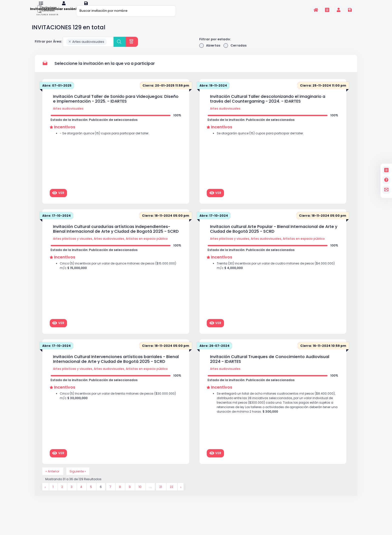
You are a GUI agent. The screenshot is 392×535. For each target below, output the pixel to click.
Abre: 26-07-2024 (215, 353)
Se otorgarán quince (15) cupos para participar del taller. (263, 142)
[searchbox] (109, 49)
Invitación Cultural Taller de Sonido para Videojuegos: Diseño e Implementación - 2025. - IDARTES (116, 106)
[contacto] (386, 190)
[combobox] (88, 48)
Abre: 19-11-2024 (214, 92)
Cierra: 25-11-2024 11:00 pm (322, 92)
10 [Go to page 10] (141, 495)
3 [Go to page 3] (72, 495)
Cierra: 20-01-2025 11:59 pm (165, 92)
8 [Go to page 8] (121, 495)
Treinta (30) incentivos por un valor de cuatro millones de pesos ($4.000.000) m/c (269, 274)
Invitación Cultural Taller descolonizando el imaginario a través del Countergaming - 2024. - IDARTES (268, 106)
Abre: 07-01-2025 (58, 92)
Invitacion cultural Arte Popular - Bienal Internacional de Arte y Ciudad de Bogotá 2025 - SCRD (274, 236)
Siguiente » (80, 478)
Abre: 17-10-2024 (57, 223)
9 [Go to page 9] (131, 495)
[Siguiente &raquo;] (182, 495)
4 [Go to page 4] (82, 495)
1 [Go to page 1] (53, 495)
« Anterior (53, 478)
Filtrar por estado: (215, 46)
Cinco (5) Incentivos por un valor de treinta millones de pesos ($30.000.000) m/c (110, 404)
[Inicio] (316, 10)
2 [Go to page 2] (63, 495)
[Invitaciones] (327, 10)
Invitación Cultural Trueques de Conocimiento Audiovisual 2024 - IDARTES (270, 366)
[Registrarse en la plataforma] (350, 10)
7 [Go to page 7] (111, 495)
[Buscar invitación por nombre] (126, 11)
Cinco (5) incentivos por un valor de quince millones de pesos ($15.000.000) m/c (110, 274)
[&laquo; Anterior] (45, 495)
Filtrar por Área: (48, 48)
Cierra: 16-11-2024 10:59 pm (322, 353)
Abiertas (210, 52)
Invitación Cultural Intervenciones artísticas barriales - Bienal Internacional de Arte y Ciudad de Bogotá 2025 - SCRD (116, 366)
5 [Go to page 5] (92, 495)
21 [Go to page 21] (162, 495)
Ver (58, 200)
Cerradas (236, 52)
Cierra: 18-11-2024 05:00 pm (165, 223)
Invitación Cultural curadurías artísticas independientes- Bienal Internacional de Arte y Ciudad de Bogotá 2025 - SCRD (116, 236)
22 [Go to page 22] (173, 495)
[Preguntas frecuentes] (386, 180)
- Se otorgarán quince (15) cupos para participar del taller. (107, 142)
